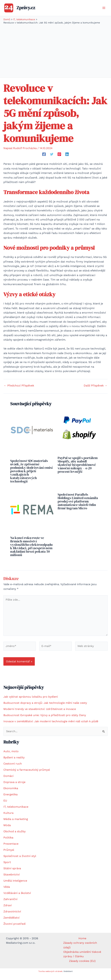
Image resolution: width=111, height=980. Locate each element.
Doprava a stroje (14, 787)
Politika (8, 843)
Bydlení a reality (14, 763)
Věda (7, 892)
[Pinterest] (59, 159)
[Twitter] (52, 159)
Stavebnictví (12, 880)
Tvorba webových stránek (50, 977)
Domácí (8, 781)
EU (5, 806)
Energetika (10, 800)
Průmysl (9, 855)
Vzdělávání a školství (17, 898)
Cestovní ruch (13, 769)
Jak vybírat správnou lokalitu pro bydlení (31, 702)
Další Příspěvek (95, 391)
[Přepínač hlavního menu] (104, 11)
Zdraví (8, 911)
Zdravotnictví (12, 917)
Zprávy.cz (31, 10)
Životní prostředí (14, 929)
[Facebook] (44, 159)
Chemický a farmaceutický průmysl (27, 775)
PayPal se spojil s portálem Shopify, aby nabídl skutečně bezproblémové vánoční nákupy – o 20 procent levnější (78, 470)
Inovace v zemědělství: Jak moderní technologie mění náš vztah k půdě (51, 727)
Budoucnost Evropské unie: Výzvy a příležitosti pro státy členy (45, 721)
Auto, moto (11, 757)
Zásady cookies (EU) (82, 966)
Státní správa (12, 874)
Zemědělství (11, 923)
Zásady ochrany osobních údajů (80, 950)
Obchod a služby (14, 837)
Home (82, 944)
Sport (7, 867)
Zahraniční (10, 904)
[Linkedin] (67, 159)
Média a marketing (16, 824)
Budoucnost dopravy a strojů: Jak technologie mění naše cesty (45, 708)
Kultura (8, 818)
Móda (7, 831)
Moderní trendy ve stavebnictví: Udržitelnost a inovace (40, 714)
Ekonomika (11, 794)
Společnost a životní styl (20, 861)
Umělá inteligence (15, 886)
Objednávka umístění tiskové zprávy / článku (82, 959)
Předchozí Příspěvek (19, 391)
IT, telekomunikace (16, 812)
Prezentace (11, 849)
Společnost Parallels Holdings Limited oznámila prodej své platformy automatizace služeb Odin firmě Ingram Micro (78, 507)
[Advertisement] (56, 55)
